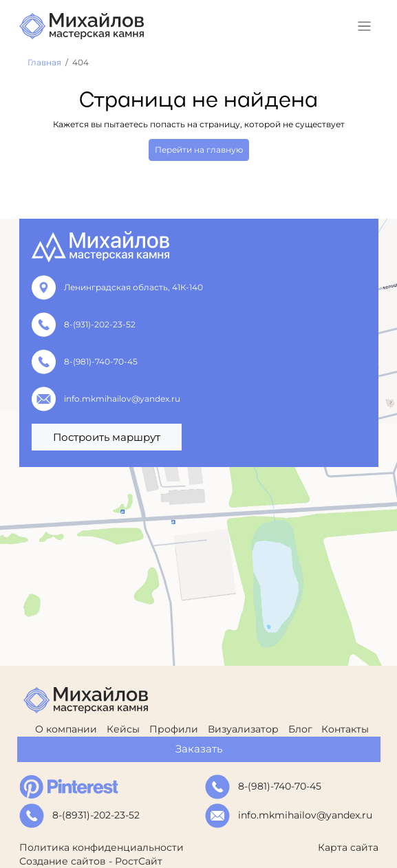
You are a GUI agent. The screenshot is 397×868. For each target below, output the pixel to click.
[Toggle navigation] (364, 26)
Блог (300, 729)
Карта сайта (348, 847)
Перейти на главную (199, 150)
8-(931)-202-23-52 (100, 324)
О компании (66, 729)
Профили (174, 729)
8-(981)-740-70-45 (101, 361)
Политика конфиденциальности (101, 847)
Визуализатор (243, 729)
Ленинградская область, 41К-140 (133, 287)
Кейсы (123, 729)
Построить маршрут (107, 437)
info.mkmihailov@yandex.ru (122, 399)
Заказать (199, 749)
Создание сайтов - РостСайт (91, 861)
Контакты (345, 729)
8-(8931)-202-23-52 (96, 815)
